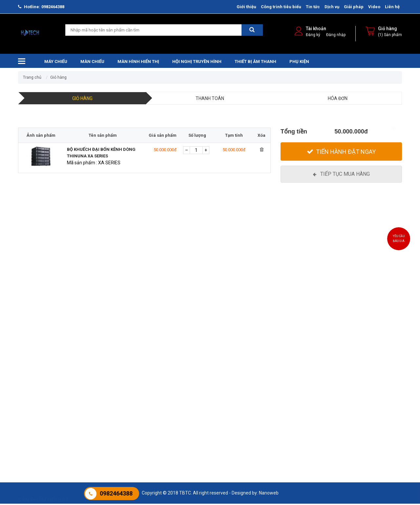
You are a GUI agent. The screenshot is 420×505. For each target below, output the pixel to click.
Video (374, 7)
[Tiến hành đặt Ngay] (341, 153)
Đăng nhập (336, 36)
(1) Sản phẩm (390, 36)
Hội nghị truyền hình (197, 63)
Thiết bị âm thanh (255, 63)
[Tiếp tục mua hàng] (341, 175)
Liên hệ (392, 7)
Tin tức (313, 7)
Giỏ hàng (388, 30)
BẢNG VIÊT (357, 412)
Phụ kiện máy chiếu (366, 403)
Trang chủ (32, 79)
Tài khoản (316, 30)
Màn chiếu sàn (98, 428)
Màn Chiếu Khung (102, 420)
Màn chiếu (92, 63)
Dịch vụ (332, 7)
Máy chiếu (56, 63)
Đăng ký (313, 36)
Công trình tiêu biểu (281, 7)
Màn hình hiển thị (138, 63)
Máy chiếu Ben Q (35, 436)
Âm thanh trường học (171, 403)
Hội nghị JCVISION (233, 428)
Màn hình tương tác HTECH (308, 403)
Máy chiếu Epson (35, 403)
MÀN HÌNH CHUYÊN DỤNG (307, 428)
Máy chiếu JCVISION (39, 444)
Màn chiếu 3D (97, 436)
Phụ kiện (299, 63)
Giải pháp (354, 7)
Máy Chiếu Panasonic (40, 428)
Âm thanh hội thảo (168, 412)
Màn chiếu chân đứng (106, 444)
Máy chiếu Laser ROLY (41, 420)
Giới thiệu (246, 7)
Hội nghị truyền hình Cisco (241, 420)
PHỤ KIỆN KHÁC (362, 420)
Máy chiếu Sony (34, 412)
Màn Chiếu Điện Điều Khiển (110, 412)
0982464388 (53, 7)
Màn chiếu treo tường (106, 403)
